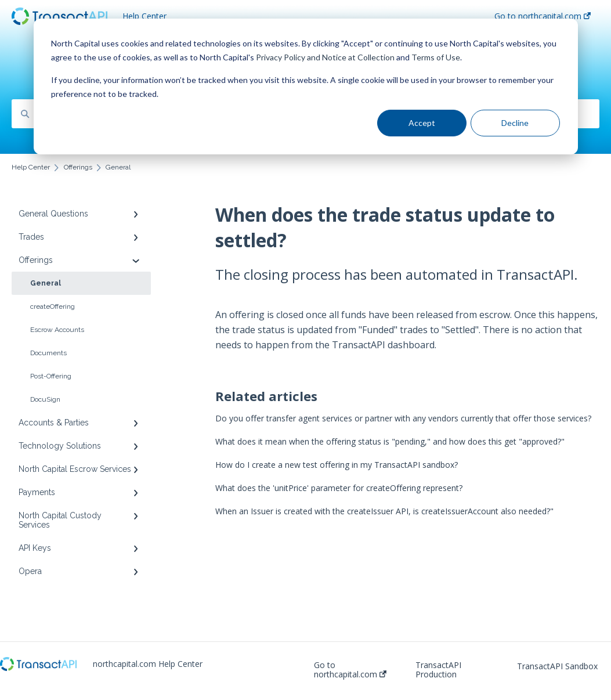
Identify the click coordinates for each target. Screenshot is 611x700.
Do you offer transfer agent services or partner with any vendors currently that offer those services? (403, 418)
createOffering (53, 306)
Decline (515, 123)
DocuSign (45, 399)
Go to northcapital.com (350, 670)
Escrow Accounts (57, 330)
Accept (422, 123)
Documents (48, 353)
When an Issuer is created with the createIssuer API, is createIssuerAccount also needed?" (384, 511)
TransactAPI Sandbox (557, 666)
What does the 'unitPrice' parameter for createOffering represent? (339, 488)
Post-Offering (51, 376)
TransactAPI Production (438, 670)
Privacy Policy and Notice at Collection (325, 57)
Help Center (144, 16)
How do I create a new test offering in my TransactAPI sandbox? (337, 465)
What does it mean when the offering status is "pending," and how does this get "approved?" (390, 441)
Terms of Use (436, 57)
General (46, 283)
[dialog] (306, 86)
